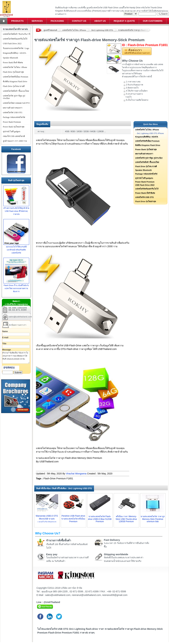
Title (4, 344)
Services (37, 21)
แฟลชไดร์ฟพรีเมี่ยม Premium (147, 141)
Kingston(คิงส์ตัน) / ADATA (147, 137)
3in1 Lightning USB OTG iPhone (150, 133)
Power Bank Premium (145, 182)
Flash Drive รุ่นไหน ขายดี (146, 166)
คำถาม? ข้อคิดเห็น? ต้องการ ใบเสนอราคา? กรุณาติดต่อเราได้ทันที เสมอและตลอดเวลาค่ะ (16, 357)
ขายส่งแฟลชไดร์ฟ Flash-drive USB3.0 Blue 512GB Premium (100, 519)
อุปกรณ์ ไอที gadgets (144, 178)
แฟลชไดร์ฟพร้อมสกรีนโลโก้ (147, 189)
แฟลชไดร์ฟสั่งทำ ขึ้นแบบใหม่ (147, 162)
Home (4, 21)
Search (163, 14)
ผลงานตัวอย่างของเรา (144, 154)
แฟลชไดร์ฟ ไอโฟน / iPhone (74, 30)
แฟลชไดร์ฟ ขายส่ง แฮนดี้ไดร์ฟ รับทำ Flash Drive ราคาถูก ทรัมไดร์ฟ (6, 1)
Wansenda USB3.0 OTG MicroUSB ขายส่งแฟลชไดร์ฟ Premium (47, 519)
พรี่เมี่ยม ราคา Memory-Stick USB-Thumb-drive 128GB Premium (126, 519)
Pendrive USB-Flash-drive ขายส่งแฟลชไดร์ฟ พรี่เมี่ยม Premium (73, 519)
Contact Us (79, 21)
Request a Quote (124, 21)
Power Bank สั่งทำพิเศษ (145, 193)
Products (17, 21)
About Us (100, 21)
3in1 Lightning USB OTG (102, 30)
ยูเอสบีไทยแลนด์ (50, 30)
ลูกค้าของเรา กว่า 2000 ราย (15, 141)
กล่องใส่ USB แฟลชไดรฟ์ (14, 136)
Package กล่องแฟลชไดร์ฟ (146, 174)
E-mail (5, 338)
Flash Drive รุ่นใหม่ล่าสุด (13, 72)
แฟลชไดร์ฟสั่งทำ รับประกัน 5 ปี (17, 34)
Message (7, 350)
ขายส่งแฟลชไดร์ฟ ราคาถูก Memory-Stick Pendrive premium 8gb (153, 519)
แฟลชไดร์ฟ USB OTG (144, 197)
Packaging (57, 21)
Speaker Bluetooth (143, 170)
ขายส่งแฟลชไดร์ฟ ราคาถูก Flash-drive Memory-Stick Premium (134, 30)
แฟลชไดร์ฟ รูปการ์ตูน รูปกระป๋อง (149, 158)
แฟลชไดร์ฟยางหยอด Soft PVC (16, 103)
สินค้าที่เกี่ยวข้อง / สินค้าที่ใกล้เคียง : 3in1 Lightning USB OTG (64, 488)
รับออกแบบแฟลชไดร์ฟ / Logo (16, 48)
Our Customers (153, 21)
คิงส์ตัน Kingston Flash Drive (148, 145)
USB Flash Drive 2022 (145, 185)
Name (5, 331)
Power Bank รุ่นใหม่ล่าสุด (146, 149)
